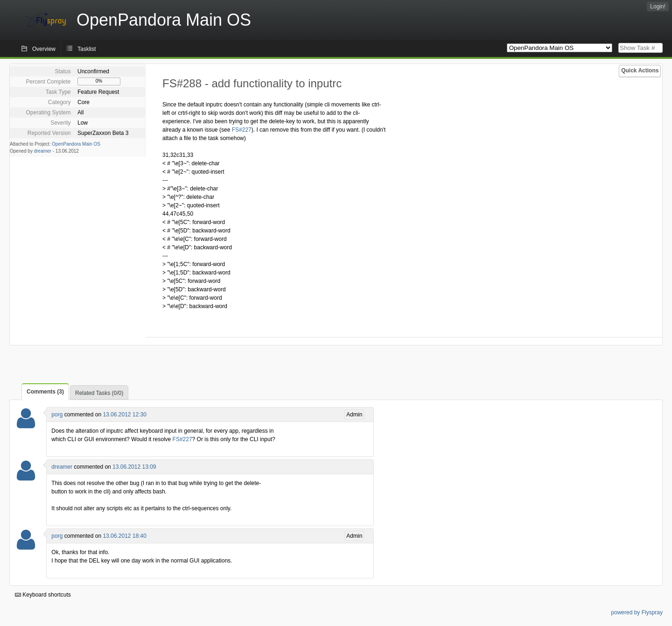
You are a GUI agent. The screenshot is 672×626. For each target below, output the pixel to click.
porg (57, 415)
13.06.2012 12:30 (124, 415)
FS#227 (242, 130)
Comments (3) (45, 392)
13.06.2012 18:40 (124, 536)
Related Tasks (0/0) (99, 393)
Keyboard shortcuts (43, 595)
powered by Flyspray (637, 612)
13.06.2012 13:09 (134, 467)
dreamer (43, 151)
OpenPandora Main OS (76, 144)
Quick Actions (640, 70)
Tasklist (87, 49)
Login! (658, 7)
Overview (44, 49)
